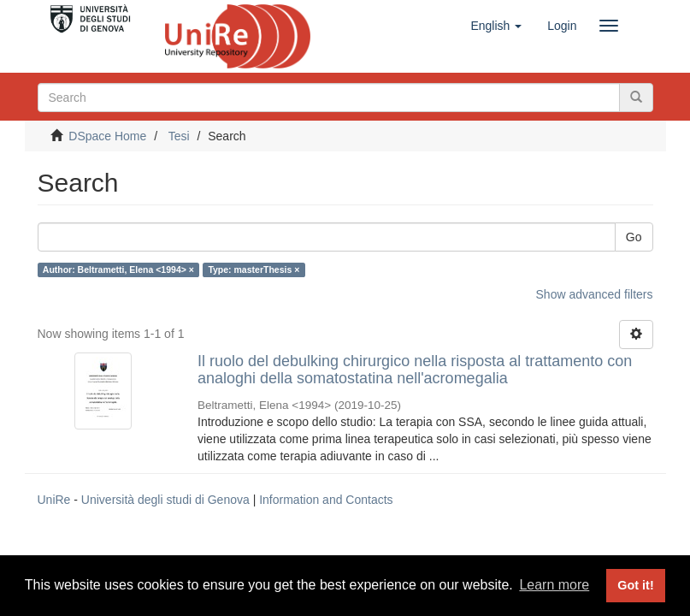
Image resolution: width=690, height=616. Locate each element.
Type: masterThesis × (254, 269)
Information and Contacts (326, 500)
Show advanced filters (595, 294)
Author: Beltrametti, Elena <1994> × (118, 269)
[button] (496, 26)
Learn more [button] (554, 585)
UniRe (54, 500)
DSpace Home (107, 136)
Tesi (179, 136)
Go (634, 237)
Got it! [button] (635, 585)
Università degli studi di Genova (165, 500)
